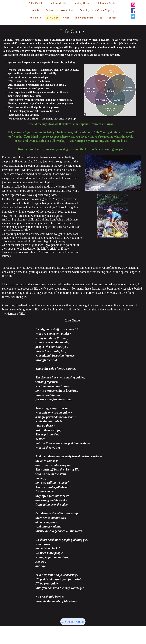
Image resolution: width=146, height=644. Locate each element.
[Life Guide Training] (73, 622)
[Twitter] (133, 16)
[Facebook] (133, 11)
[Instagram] (133, 5)
